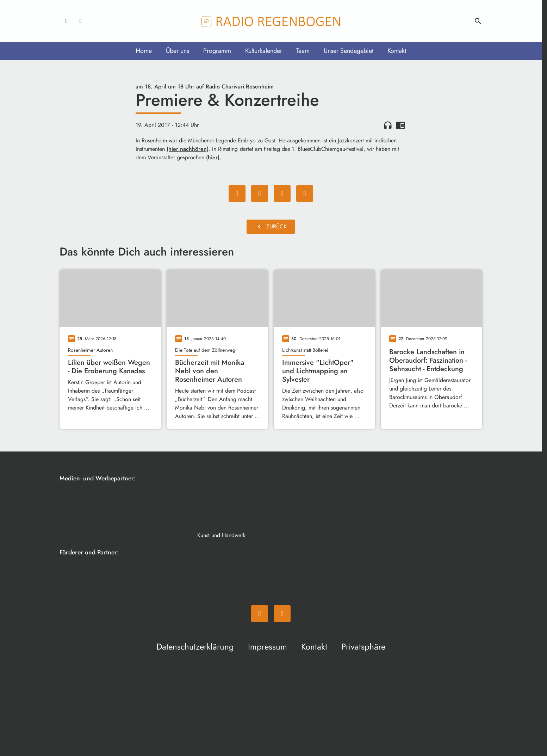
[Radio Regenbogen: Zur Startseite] (271, 21)
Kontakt (397, 51)
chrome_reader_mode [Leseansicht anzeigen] (400, 125)
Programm (217, 51)
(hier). (214, 157)
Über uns (178, 51)
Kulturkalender (264, 51)
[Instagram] (81, 21)
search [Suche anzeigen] (478, 21)
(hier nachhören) (188, 149)
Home (144, 51)
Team (303, 51)
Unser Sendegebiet (349, 51)
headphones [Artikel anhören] (388, 125)
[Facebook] (67, 21)
